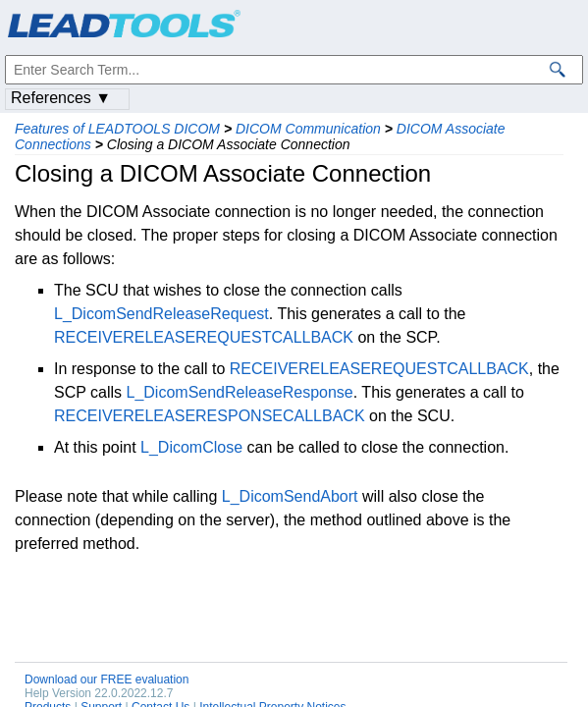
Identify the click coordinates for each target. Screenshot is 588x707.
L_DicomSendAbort (290, 496)
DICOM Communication (308, 129)
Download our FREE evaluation (107, 680)
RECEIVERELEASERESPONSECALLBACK (210, 416)
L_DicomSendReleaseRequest (161, 314)
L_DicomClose (191, 447)
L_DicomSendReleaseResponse (240, 392)
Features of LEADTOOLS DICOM (117, 129)
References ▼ (61, 98)
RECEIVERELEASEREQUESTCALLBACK (204, 337)
